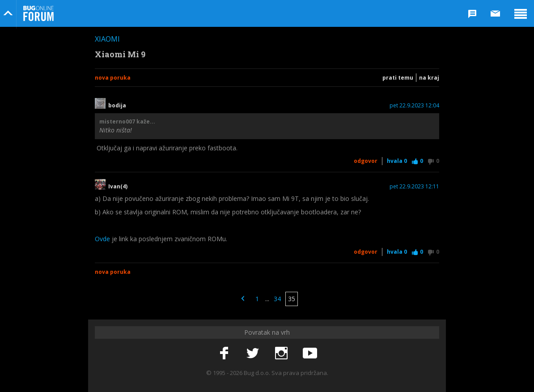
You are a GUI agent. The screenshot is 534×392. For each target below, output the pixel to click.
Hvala (397, 161)
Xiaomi (107, 39)
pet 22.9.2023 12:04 (414, 106)
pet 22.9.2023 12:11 (414, 187)
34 (277, 299)
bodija (117, 106)
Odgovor (366, 161)
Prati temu (398, 78)
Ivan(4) (118, 187)
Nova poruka (113, 78)
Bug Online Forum (38, 13)
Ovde (102, 239)
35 (292, 299)
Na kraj (429, 78)
